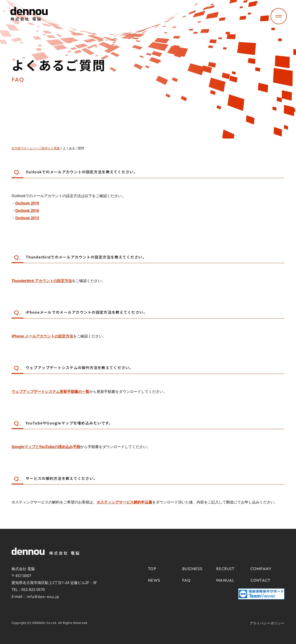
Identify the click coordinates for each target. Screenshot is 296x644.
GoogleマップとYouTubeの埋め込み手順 (46, 446)
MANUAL (225, 580)
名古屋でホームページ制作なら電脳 (36, 148)
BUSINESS (193, 569)
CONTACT (261, 580)
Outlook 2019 (27, 203)
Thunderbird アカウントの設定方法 (42, 281)
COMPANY (261, 569)
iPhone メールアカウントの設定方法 (42, 336)
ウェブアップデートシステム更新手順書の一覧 (50, 391)
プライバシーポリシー (267, 623)
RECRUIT (225, 569)
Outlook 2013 (27, 218)
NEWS (154, 580)
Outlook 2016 (27, 211)
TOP (152, 569)
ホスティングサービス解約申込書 (124, 502)
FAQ (187, 580)
